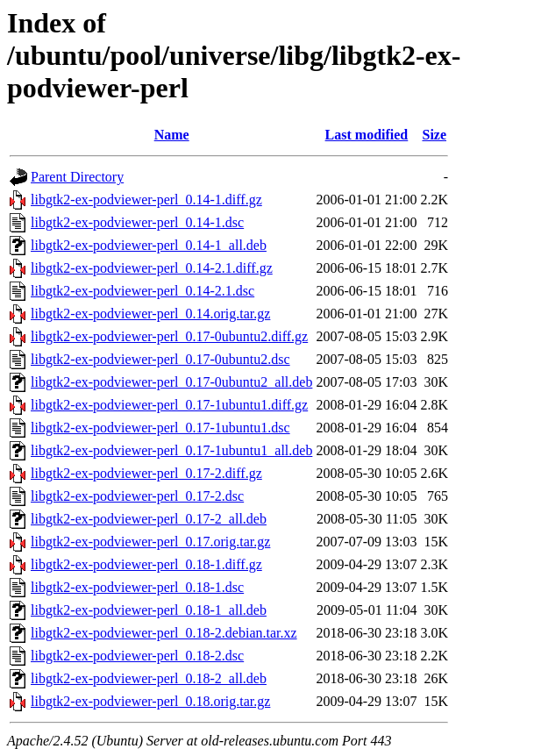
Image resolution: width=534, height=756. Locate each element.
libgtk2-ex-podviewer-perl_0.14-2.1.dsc (142, 291)
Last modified (367, 135)
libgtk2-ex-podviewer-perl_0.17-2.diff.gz (146, 473)
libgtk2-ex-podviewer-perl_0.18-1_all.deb (149, 610)
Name (172, 135)
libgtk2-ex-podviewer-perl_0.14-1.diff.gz (146, 200)
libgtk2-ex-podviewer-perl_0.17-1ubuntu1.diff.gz (169, 405)
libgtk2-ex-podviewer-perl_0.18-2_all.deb (149, 678)
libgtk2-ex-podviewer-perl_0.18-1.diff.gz (146, 564)
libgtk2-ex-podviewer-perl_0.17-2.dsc (137, 496)
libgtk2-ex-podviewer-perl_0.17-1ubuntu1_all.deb (171, 450)
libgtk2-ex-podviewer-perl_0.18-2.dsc (137, 656)
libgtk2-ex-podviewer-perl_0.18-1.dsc (137, 587)
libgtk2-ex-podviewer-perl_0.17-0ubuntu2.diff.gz (169, 336)
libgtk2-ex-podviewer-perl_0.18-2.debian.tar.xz (164, 633)
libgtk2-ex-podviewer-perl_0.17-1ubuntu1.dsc (160, 428)
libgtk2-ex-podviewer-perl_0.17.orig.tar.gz (150, 542)
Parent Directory (77, 177)
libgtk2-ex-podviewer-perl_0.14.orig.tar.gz (150, 314)
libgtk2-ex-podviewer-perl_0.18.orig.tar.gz (150, 701)
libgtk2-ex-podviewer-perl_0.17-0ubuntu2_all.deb (171, 382)
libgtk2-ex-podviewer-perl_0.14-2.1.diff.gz (152, 268)
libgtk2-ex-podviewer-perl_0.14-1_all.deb (149, 245)
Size (434, 135)
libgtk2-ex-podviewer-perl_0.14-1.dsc (137, 222)
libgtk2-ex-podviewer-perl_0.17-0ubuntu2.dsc (160, 359)
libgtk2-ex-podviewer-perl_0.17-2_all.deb (149, 519)
